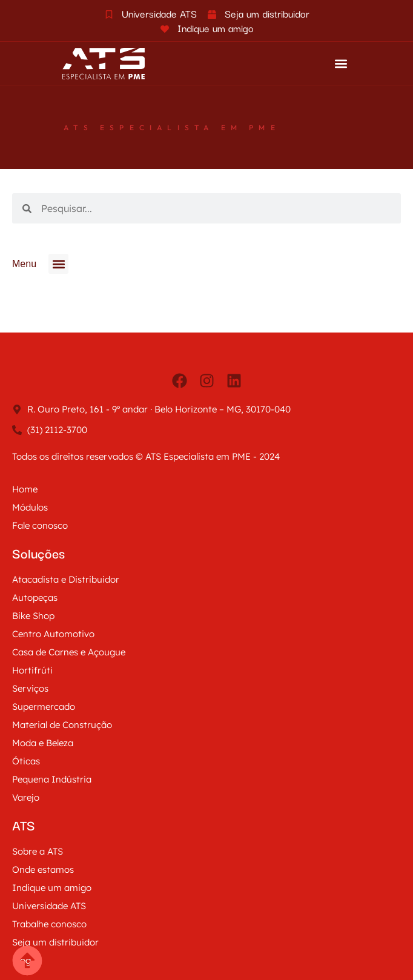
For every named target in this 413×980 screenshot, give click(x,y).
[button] (341, 64)
